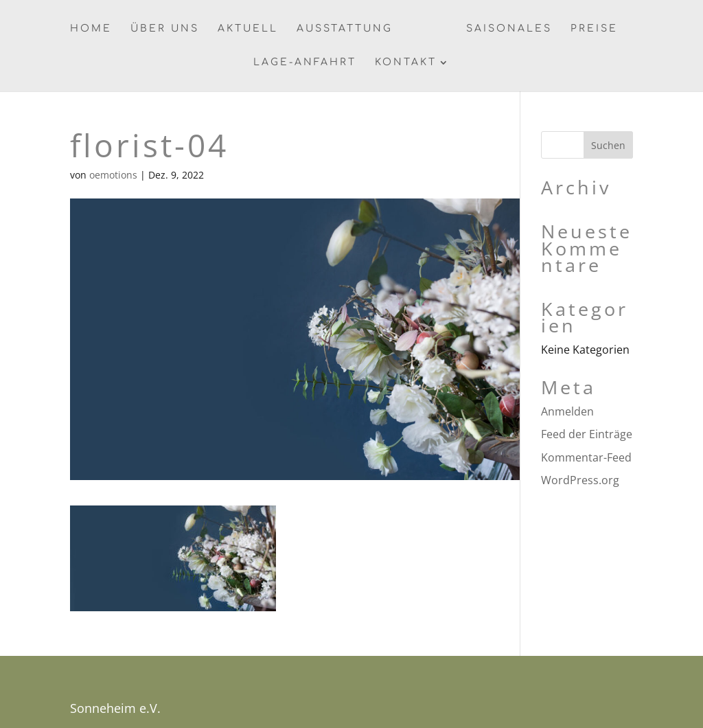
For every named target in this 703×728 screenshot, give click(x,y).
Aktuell (248, 29)
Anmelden (567, 411)
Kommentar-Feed (586, 457)
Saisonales (509, 29)
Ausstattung (345, 29)
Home (91, 29)
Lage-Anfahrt (305, 62)
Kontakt (406, 62)
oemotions (113, 175)
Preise (594, 29)
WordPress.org (580, 480)
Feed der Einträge (587, 434)
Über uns (165, 29)
